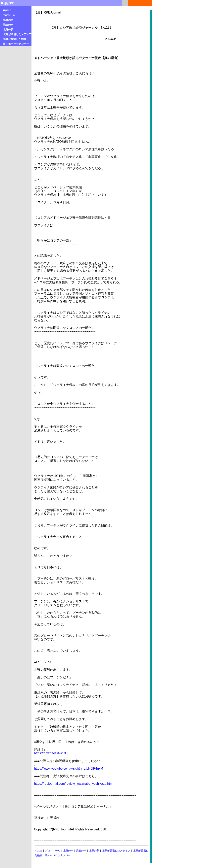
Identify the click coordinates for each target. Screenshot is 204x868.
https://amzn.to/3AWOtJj (51, 753)
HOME (38, 851)
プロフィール (53, 851)
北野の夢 (94, 851)
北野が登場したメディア (116, 851)
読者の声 (81, 851)
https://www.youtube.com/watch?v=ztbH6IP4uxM (69, 768)
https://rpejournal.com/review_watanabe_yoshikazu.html (74, 784)
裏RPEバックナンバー (58, 855)
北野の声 (68, 851)
